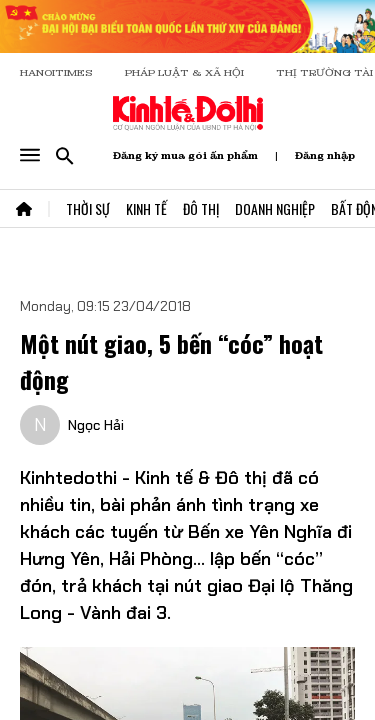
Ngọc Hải (96, 425)
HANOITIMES (56, 72)
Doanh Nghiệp (275, 208)
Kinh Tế (146, 208)
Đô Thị (201, 208)
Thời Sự (88, 208)
